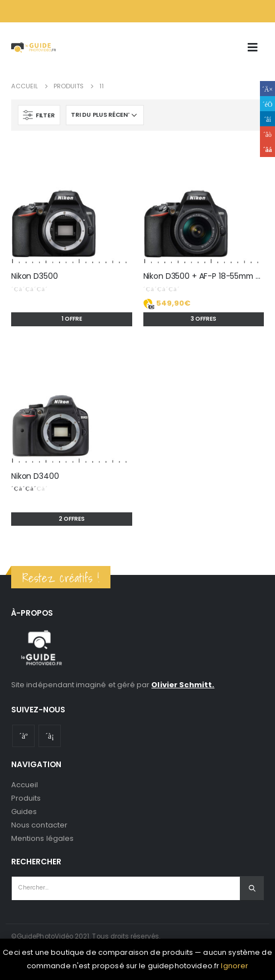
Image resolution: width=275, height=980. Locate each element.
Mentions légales (42, 838)
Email (267, 149)
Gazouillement (267, 104)
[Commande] (105, 115)
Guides (24, 812)
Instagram (50, 736)
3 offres (204, 319)
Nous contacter (39, 825)
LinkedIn (267, 119)
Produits (26, 798)
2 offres (72, 519)
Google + (267, 134)
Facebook (267, 89)
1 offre (72, 319)
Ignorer (235, 966)
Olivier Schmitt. (183, 685)
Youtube (23, 736)
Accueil (25, 785)
